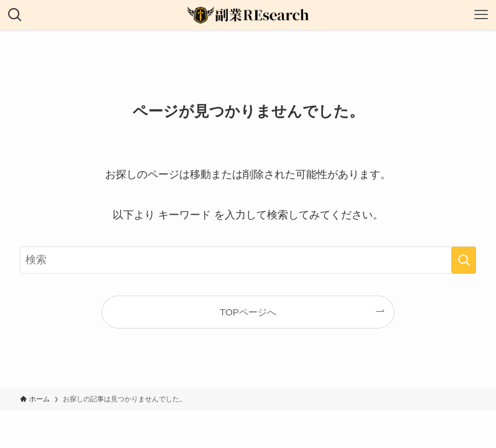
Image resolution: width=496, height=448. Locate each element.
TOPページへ (248, 312)
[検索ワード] (248, 260)
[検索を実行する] (464, 260)
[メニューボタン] (481, 15)
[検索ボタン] (15, 15)
